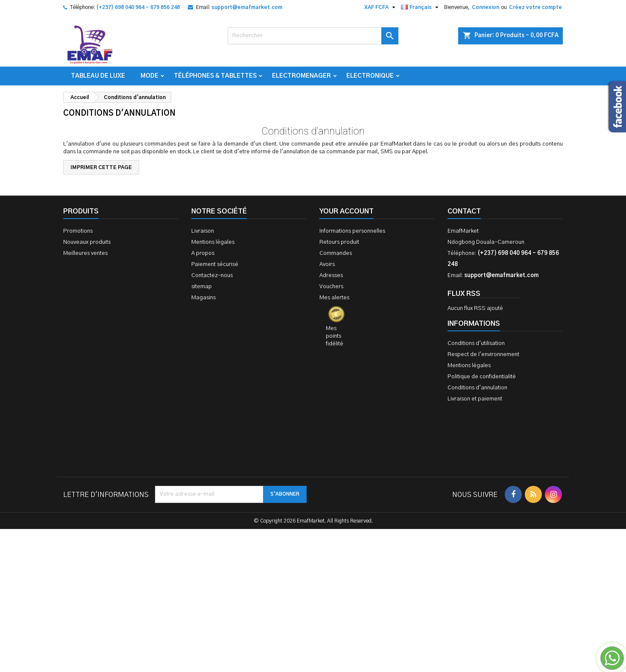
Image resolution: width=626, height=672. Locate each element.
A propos (203, 253)
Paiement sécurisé (215, 264)
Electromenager (301, 76)
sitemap (202, 287)
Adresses (331, 276)
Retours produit (339, 242)
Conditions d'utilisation (476, 343)
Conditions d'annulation (477, 388)
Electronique (370, 76)
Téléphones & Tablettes (215, 76)
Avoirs (327, 264)
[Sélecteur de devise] (381, 7)
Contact (464, 211)
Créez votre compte (535, 7)
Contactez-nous (212, 276)
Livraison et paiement (475, 399)
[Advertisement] (313, 541)
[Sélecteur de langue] (421, 7)
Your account (347, 211)
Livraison (203, 231)
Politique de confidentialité (482, 377)
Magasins (203, 298)
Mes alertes (334, 298)
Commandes (336, 253)
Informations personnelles (352, 231)
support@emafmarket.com (247, 7)
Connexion (486, 7)
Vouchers (331, 287)
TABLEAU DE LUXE (98, 76)
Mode (149, 76)
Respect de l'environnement (483, 355)
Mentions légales (213, 242)
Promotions (78, 231)
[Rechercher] (313, 36)
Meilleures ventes (85, 253)
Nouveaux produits (87, 242)
